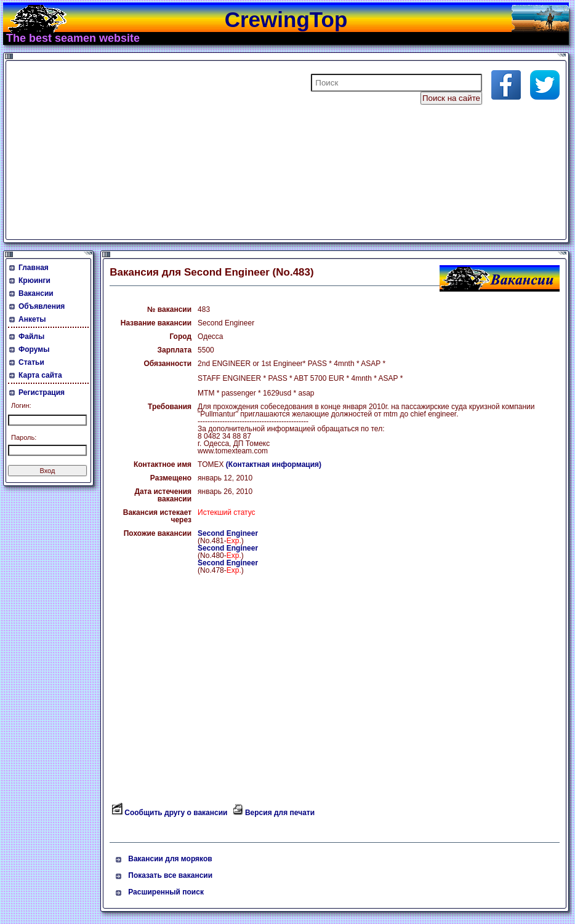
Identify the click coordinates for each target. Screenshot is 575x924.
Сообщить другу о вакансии (176, 813)
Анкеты (32, 319)
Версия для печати (280, 813)
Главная (34, 268)
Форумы (34, 349)
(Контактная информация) (274, 464)
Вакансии (36, 293)
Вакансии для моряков (170, 859)
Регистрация (42, 392)
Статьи (31, 362)
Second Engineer (228, 533)
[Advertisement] (156, 150)
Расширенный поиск (166, 892)
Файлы (31, 337)
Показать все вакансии (170, 875)
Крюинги (34, 281)
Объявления (42, 306)
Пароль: (24, 437)
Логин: (21, 405)
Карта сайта (40, 375)
